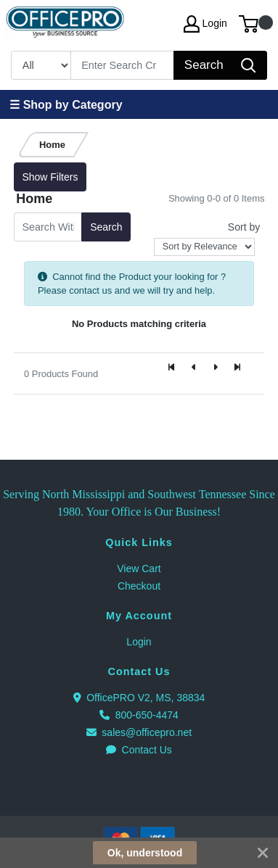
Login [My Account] (205, 24)
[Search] (123, 65)
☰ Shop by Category (66, 105)
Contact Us (139, 750)
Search (106, 227)
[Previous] (194, 368)
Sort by (244, 227)
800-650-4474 (139, 715)
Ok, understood (145, 853)
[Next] (216, 368)
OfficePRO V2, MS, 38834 (139, 698)
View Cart (139, 569)
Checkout (139, 586)
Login (139, 642)
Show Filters (50, 177)
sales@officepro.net (139, 732)
